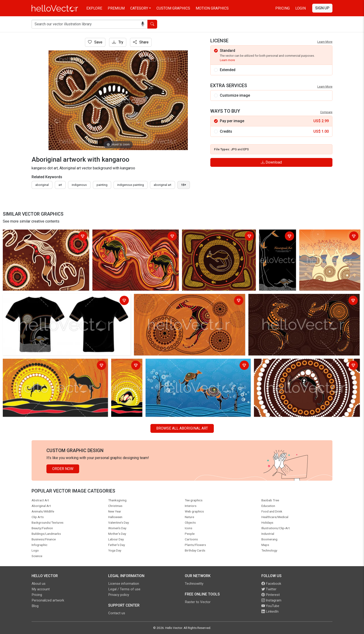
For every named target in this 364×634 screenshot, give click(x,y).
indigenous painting (131, 185)
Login (301, 8)
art (60, 185)
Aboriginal (42, 185)
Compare (326, 112)
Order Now (63, 469)
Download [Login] (271, 162)
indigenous (79, 185)
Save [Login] (95, 42)
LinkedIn (270, 611)
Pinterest (271, 595)
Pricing (283, 8)
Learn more (227, 60)
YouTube (270, 606)
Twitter (269, 589)
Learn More (325, 42)
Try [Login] (118, 42)
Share (141, 42)
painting (102, 185)
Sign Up (322, 8)
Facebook (271, 584)
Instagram (271, 600)
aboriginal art (162, 185)
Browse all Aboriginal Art (182, 428)
